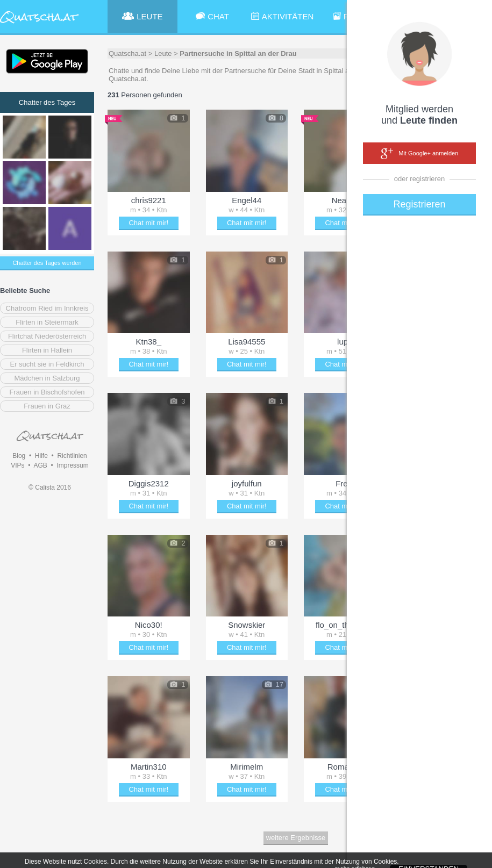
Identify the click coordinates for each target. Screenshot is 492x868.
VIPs (17, 465)
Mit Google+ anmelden (419, 154)
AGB (40, 465)
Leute (163, 53)
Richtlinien (72, 456)
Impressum (72, 465)
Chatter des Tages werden (47, 263)
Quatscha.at (127, 53)
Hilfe (41, 456)
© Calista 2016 (50, 487)
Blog (19, 456)
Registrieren (419, 204)
